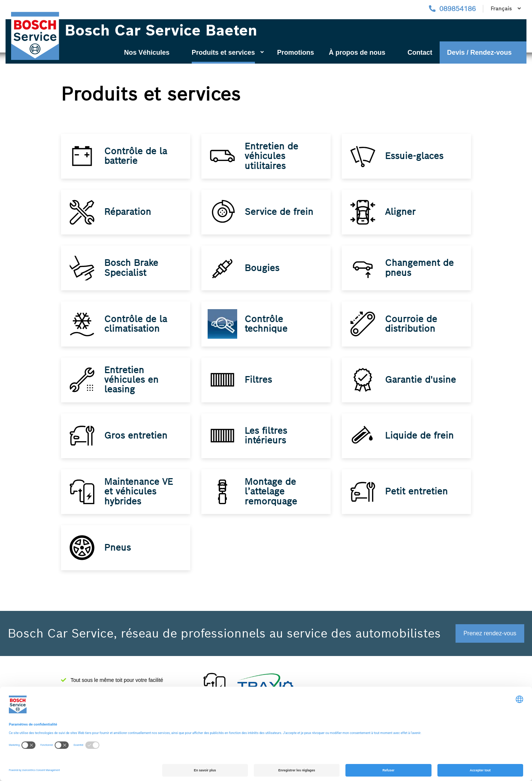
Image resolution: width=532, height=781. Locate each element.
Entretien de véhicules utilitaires (272, 158)
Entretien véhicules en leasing (132, 394)
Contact (420, 53)
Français (506, 9)
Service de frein (280, 217)
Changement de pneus (420, 276)
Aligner (401, 217)
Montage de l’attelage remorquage (272, 513)
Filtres (259, 394)
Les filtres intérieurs (267, 453)
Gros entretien (137, 454)
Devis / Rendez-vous (479, 53)
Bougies (263, 276)
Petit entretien (417, 513)
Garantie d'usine (422, 394)
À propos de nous (357, 53)
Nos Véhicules (147, 53)
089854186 (458, 9)
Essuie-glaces (415, 158)
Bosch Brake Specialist (132, 276)
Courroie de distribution (412, 335)
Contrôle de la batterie (137, 157)
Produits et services (228, 53)
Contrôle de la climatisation (137, 335)
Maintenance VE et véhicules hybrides (140, 513)
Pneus (119, 572)
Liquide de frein (420, 454)
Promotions (296, 53)
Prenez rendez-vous (490, 633)
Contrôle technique (267, 335)
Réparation (129, 217)
